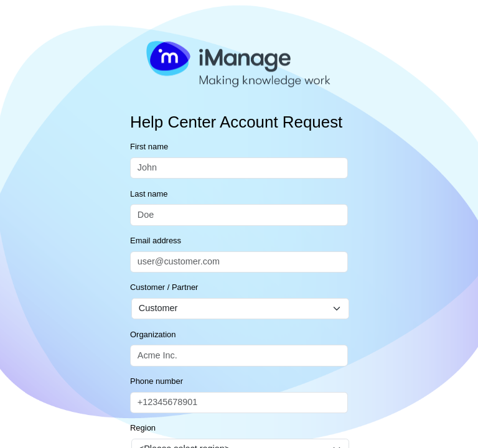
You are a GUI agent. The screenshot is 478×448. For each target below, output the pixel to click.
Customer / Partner (164, 287)
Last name (149, 194)
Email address (156, 240)
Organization (153, 334)
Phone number (157, 381)
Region (143, 428)
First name (149, 147)
